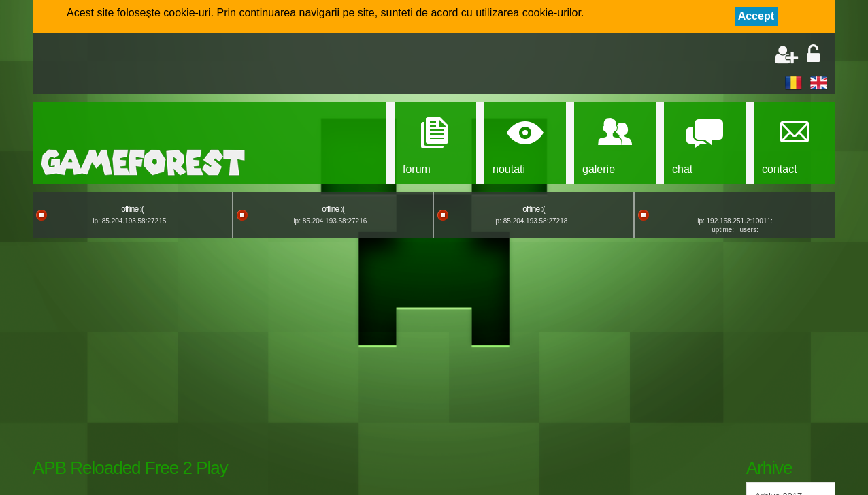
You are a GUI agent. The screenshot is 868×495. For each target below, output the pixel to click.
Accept (756, 16)
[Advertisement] (200, 65)
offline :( (132, 209)
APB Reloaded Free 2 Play (130, 468)
